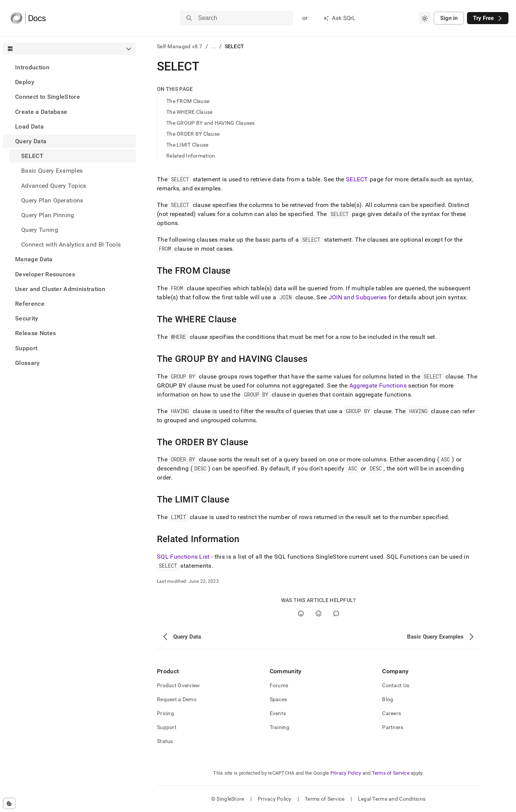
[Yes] (301, 614)
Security (27, 318)
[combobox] (425, 18)
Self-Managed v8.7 (180, 46)
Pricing (165, 713)
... (214, 46)
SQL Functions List (183, 557)
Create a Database (41, 112)
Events (278, 713)
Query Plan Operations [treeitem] (52, 200)
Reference (30, 304)
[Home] (28, 18)
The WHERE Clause (189, 112)
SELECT (357, 179)
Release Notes (35, 333)
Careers (392, 713)
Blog (388, 699)
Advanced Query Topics (54, 186)
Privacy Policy (346, 773)
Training (279, 727)
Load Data (29, 126)
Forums (279, 685)
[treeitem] (69, 67)
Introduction (32, 67)
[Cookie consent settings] (9, 803)
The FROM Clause (188, 101)
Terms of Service (391, 773)
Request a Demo (177, 699)
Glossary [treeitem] (28, 363)
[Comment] (336, 614)
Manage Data (34, 259)
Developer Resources (45, 274)
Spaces (279, 699)
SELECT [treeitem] (32, 156)
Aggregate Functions (378, 385)
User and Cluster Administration (60, 289)
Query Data (31, 141)
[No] (319, 614)
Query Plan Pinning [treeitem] (48, 215)
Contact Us (396, 685)
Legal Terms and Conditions (392, 799)
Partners (393, 727)
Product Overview (178, 685)
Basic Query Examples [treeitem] (52, 171)
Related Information (191, 156)
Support (26, 348)
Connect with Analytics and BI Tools (71, 244)
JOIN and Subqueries (358, 297)
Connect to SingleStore (48, 97)
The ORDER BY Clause (193, 134)
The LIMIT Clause (187, 145)
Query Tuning (40, 230)
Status (165, 741)
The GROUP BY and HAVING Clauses (211, 123)
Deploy (25, 82)
